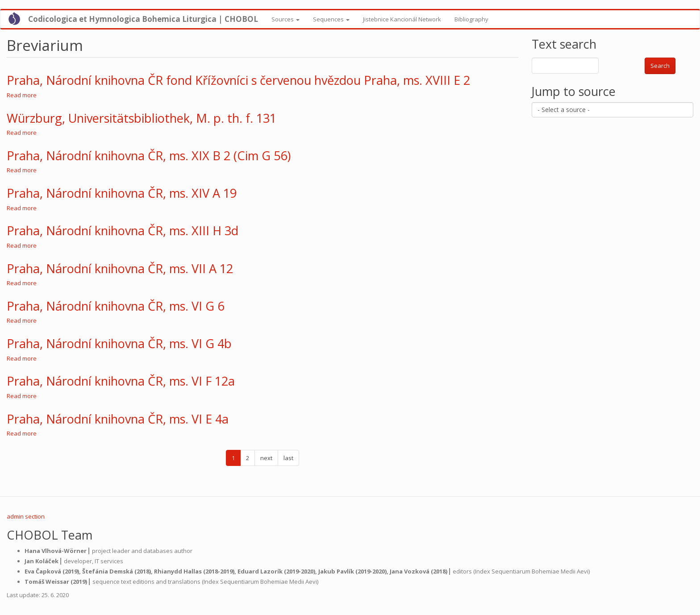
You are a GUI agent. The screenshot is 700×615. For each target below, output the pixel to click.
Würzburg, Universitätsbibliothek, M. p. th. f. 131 (142, 118)
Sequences (331, 19)
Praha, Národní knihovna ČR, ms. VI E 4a (118, 419)
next (266, 458)
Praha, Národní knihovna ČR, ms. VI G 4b (119, 343)
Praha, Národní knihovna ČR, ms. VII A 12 (120, 268)
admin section (26, 516)
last (288, 458)
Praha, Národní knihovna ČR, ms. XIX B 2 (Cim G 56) (149, 156)
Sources (285, 19)
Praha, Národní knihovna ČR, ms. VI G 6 (115, 306)
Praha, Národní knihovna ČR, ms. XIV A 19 (122, 193)
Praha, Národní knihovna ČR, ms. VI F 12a (121, 381)
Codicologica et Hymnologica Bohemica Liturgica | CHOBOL (143, 19)
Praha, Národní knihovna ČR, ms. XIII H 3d (123, 231)
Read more (22, 95)
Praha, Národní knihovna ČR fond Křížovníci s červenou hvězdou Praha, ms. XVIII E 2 (238, 80)
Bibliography (471, 19)
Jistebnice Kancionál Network (402, 19)
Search (660, 66)
